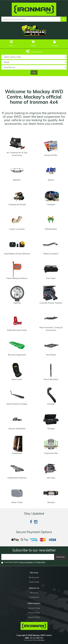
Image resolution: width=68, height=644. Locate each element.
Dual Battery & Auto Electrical (17, 254)
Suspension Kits (51, 453)
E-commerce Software (31, 640)
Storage (51, 429)
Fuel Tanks (51, 278)
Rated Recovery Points (17, 330)
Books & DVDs (51, 155)
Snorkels (51, 404)
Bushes (51, 180)
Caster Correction (17, 229)
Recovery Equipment (17, 355)
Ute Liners (51, 478)
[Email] (28, 557)
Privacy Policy (41, 562)
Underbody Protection (17, 478)
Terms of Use (34, 608)
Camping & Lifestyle (17, 204)
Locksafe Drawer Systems (51, 303)
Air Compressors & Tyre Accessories (17, 154)
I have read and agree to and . (24, 562)
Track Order (34, 582)
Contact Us (34, 597)
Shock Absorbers (51, 379)
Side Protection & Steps (17, 404)
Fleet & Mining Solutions (17, 278)
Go (34, 72)
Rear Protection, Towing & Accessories (51, 329)
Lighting (17, 303)
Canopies (51, 204)
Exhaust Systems (51, 254)
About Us (34, 593)
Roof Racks (51, 355)
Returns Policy (34, 617)
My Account (34, 577)
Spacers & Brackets (17, 429)
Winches (51, 502)
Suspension (17, 453)
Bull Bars (17, 180)
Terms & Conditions (26, 562)
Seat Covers (17, 379)
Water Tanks (17, 502)
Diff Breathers (51, 229)
